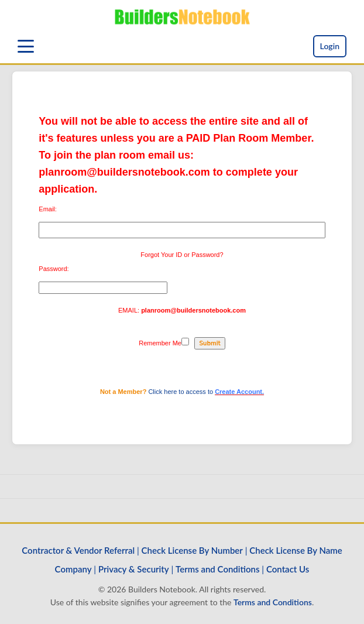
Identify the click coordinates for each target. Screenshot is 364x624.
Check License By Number (192, 550)
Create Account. (239, 392)
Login (330, 46)
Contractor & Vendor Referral (78, 550)
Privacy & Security (134, 569)
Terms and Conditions (217, 569)
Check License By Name (296, 550)
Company (73, 569)
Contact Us (288, 569)
